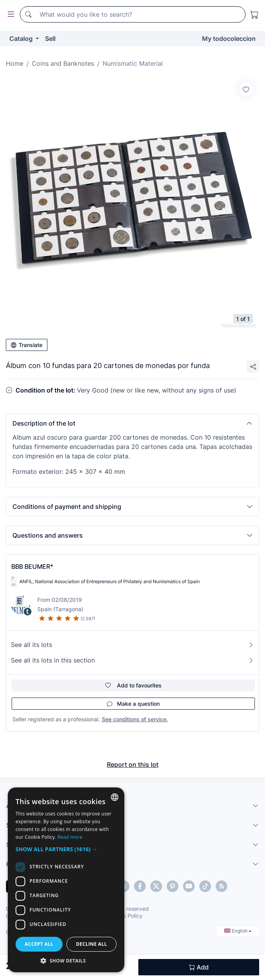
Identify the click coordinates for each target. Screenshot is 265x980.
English (238, 931)
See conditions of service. (135, 719)
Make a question (133, 704)
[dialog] (66, 880)
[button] (132, 423)
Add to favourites (133, 685)
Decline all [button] (92, 944)
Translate (27, 345)
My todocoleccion (229, 39)
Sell (50, 39)
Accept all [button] (39, 944)
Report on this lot (133, 764)
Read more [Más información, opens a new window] (70, 837)
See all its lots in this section (132, 660)
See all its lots (132, 645)
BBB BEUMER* (32, 566)
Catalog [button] (22, 39)
